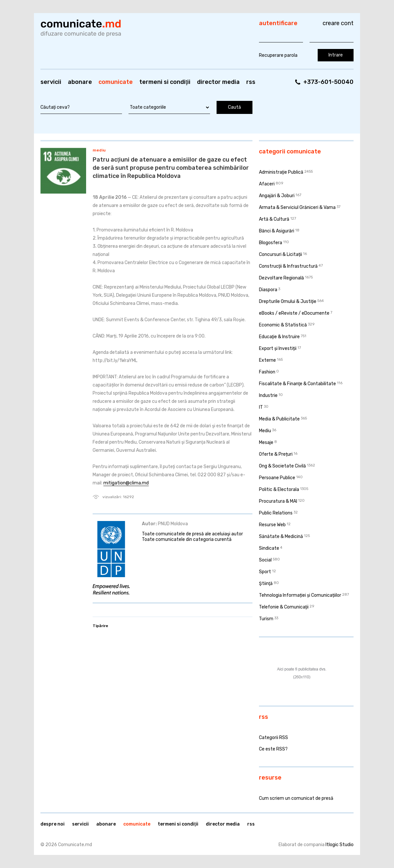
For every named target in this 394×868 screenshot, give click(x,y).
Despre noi (53, 824)
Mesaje (266, 442)
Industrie (268, 395)
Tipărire (100, 626)
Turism (266, 619)
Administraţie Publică (281, 172)
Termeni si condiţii (165, 82)
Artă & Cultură (274, 219)
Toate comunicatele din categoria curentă (187, 539)
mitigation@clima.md (126, 483)
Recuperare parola (278, 55)
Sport (265, 572)
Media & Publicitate (279, 419)
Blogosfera (271, 243)
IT (261, 407)
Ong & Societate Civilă (282, 466)
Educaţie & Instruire (279, 337)
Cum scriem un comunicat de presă (296, 798)
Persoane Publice (277, 478)
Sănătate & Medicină (281, 537)
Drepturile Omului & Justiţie (288, 301)
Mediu (99, 150)
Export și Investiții (278, 348)
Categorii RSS (273, 738)
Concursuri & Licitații (280, 254)
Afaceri (267, 184)
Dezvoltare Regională (281, 278)
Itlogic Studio (340, 845)
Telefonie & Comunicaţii (284, 607)
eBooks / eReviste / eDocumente (294, 313)
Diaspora (268, 290)
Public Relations (276, 513)
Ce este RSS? (273, 749)
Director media (218, 82)
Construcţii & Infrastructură (288, 266)
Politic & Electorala (279, 489)
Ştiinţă (266, 584)
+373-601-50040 (328, 82)
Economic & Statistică (283, 325)
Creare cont (338, 23)
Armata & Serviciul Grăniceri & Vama (297, 207)
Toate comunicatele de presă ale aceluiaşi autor (192, 534)
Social (265, 560)
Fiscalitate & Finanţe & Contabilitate (297, 384)
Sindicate (269, 548)
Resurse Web (272, 525)
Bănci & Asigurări (277, 231)
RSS (251, 82)
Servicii (51, 82)
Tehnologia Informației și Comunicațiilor (300, 595)
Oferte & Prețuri (276, 454)
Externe (267, 360)
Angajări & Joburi (277, 196)
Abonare (80, 82)
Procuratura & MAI (278, 501)
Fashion (267, 372)
